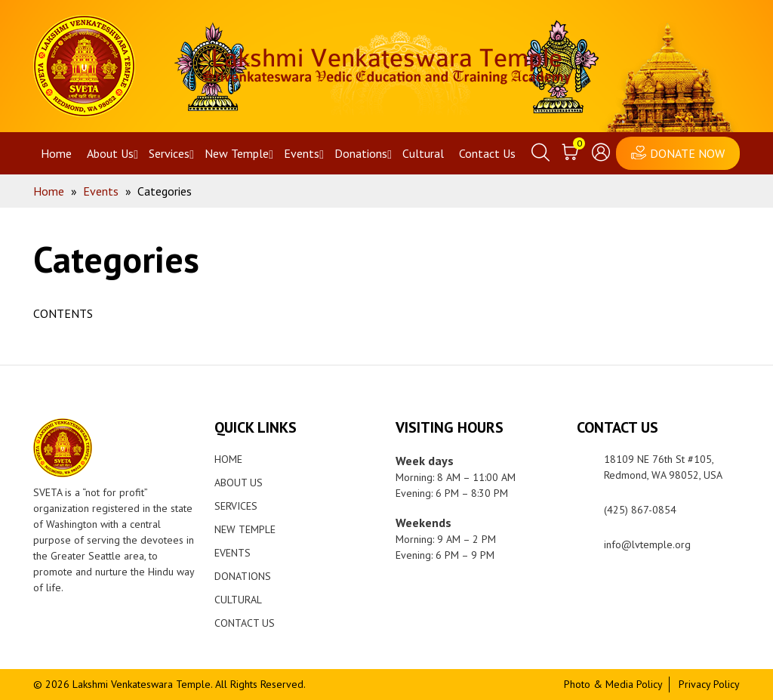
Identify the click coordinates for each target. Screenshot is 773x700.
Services (169, 153)
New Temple (237, 153)
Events (302, 153)
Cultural (423, 153)
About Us (110, 153)
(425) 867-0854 (640, 510)
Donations (361, 153)
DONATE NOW (687, 153)
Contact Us (487, 153)
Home (56, 153)
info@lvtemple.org (647, 544)
